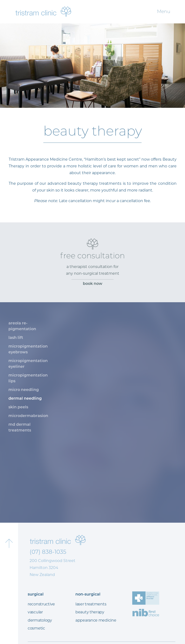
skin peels (18, 407)
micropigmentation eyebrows (28, 349)
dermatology (40, 620)
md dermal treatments (20, 427)
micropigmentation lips (28, 378)
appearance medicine (96, 620)
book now (93, 284)
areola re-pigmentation (22, 326)
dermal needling (25, 398)
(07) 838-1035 (48, 552)
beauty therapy (90, 612)
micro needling (24, 390)
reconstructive (41, 604)
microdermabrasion (28, 416)
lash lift (16, 338)
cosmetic (36, 628)
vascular (35, 612)
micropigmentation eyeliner (28, 364)
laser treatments (91, 604)
